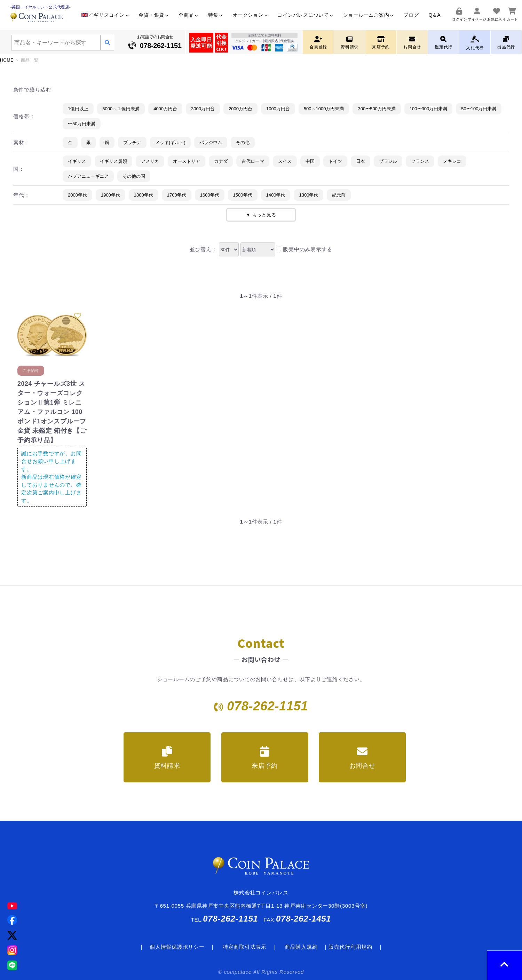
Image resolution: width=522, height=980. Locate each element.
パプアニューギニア (88, 176)
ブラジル (388, 161)
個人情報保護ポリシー (177, 947)
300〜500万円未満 (377, 109)
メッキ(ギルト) (170, 142)
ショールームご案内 (369, 15)
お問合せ (362, 758)
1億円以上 (78, 109)
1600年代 (210, 195)
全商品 (188, 15)
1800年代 (144, 195)
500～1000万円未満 (324, 109)
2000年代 (77, 195)
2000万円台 (240, 109)
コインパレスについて (305, 15)
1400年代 (276, 195)
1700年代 (177, 195)
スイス (285, 161)
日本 (361, 161)
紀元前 (339, 195)
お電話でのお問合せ (155, 43)
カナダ (221, 161)
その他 (243, 142)
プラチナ (132, 142)
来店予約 (265, 758)
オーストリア (187, 161)
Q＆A (434, 15)
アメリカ (150, 161)
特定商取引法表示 (245, 947)
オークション (250, 15)
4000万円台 (165, 109)
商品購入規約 (301, 947)
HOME (7, 60)
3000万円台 (203, 109)
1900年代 (110, 195)
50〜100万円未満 (479, 109)
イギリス (77, 161)
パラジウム (211, 142)
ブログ (411, 15)
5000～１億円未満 (121, 109)
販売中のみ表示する (304, 249)
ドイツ (335, 161)
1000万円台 (278, 109)
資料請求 (167, 758)
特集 (215, 15)
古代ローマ (253, 161)
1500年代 (243, 195)
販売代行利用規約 (350, 947)
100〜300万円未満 (428, 109)
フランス (420, 161)
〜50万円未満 (82, 124)
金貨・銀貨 (154, 15)
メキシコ (452, 161)
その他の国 (134, 176)
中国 (310, 161)
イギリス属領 (113, 161)
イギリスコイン (105, 15)
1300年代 (309, 195)
